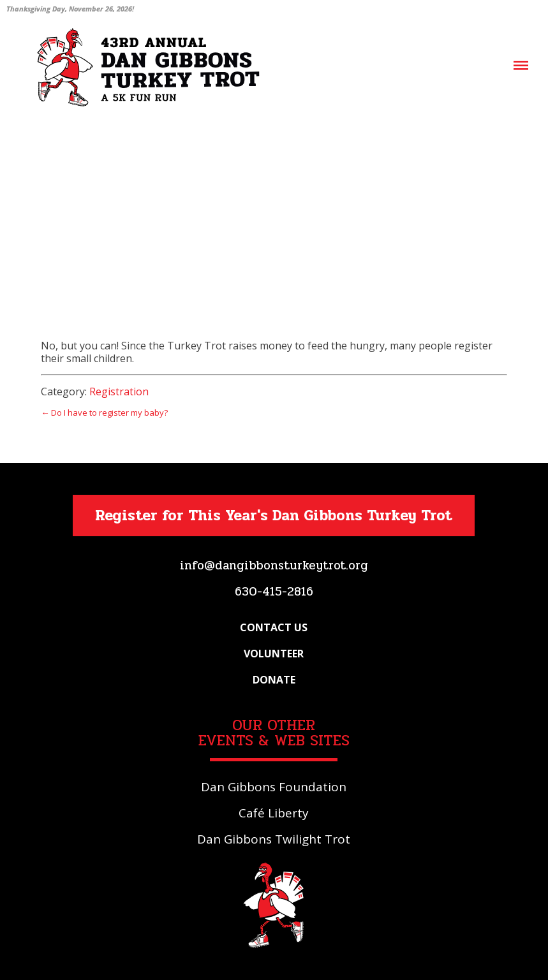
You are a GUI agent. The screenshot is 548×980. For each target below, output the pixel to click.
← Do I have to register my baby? (104, 413)
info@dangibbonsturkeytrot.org (274, 566)
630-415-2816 (274, 592)
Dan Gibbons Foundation (274, 787)
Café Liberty (274, 813)
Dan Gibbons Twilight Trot (274, 839)
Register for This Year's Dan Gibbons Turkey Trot (274, 516)
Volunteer (274, 654)
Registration (119, 391)
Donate (274, 680)
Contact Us (274, 627)
